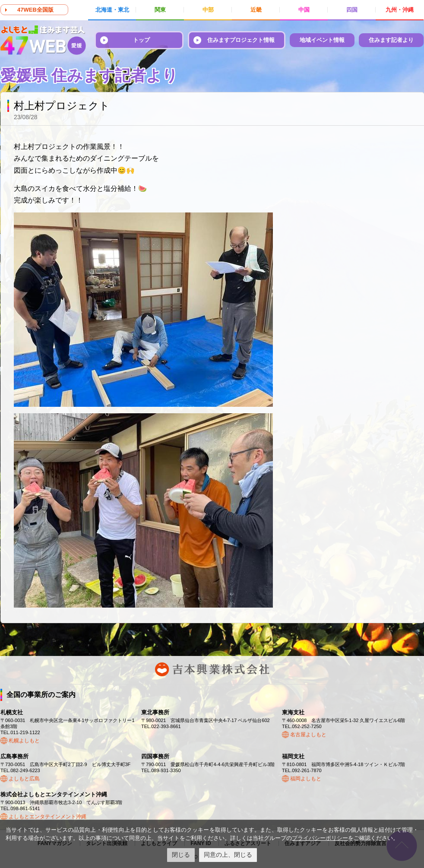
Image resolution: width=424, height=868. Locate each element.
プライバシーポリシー (320, 838)
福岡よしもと (306, 779)
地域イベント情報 (322, 40)
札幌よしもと (24, 741)
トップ (141, 40)
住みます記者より (391, 40)
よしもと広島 (24, 779)
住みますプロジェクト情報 (241, 40)
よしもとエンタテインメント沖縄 (47, 817)
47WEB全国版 (35, 10)
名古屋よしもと (308, 735)
